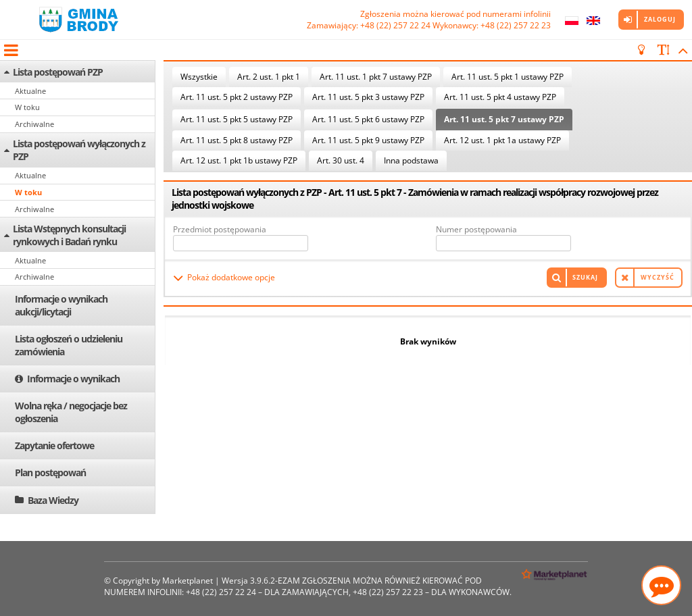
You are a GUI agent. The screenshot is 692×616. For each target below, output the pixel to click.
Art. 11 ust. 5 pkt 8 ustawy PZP (237, 140)
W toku (27, 107)
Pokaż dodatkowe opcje (231, 277)
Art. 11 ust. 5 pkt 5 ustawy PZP (237, 119)
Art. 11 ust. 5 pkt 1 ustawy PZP (508, 77)
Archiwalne (34, 124)
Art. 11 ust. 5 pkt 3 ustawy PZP (368, 97)
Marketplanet (188, 581)
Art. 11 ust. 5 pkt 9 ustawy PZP (368, 140)
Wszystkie (199, 77)
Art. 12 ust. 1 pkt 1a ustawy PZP (502, 140)
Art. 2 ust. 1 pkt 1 (269, 77)
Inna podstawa (411, 160)
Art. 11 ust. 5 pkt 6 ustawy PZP (368, 119)
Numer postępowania (476, 229)
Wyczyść (658, 277)
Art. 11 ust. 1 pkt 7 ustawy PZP (376, 77)
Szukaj (585, 277)
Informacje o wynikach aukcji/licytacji (61, 305)
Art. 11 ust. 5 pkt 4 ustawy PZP (500, 97)
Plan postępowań (50, 472)
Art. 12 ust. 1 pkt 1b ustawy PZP (239, 160)
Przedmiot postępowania (220, 229)
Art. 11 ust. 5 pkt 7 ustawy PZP (504, 119)
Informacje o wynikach (73, 379)
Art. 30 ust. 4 (341, 160)
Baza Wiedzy (53, 500)
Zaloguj (660, 19)
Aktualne (30, 91)
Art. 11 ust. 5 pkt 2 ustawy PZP (237, 97)
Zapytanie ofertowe (54, 445)
